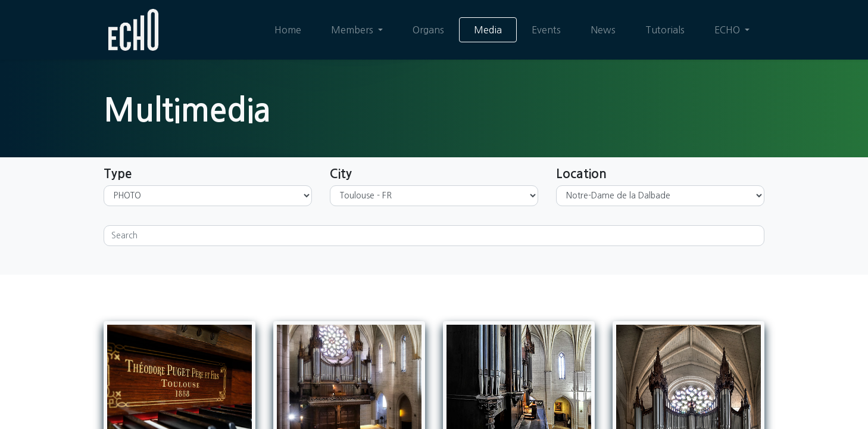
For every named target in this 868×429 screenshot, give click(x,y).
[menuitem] (288, 30)
